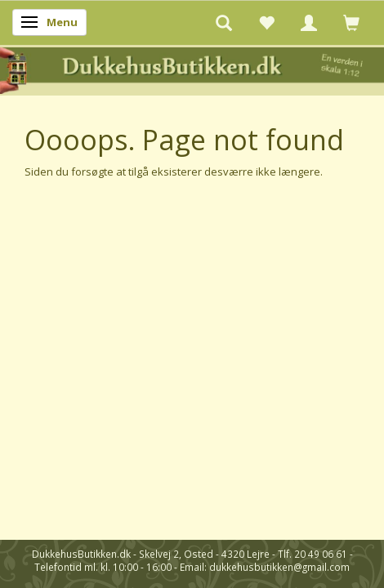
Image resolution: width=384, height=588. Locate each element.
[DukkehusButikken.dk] (192, 69)
